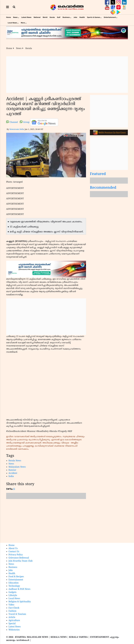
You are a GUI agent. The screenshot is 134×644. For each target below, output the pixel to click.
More (23, 23)
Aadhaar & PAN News (19, 589)
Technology (14, 586)
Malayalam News (17, 467)
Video (11, 605)
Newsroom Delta (17, 129)
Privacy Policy (16, 555)
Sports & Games (94, 17)
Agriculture (14, 621)
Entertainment (110, 17)
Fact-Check (14, 608)
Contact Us (14, 552)
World (45, 17)
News (15, 17)
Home (9, 17)
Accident (13, 473)
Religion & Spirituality (20, 602)
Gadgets (12, 592)
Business (66, 17)
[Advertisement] (67, 75)
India (11, 476)
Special (12, 624)
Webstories (14, 630)
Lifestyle (13, 595)
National (37, 17)
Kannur (12, 470)
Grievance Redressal (19, 558)
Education (14, 583)
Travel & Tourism (17, 614)
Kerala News (15, 461)
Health (82, 17)
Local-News (12, 23)
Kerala (52, 17)
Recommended (103, 188)
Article (12, 617)
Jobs (75, 17)
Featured (98, 174)
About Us (13, 549)
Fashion (12, 611)
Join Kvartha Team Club (21, 561)
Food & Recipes (16, 577)
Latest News (26, 17)
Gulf (59, 17)
